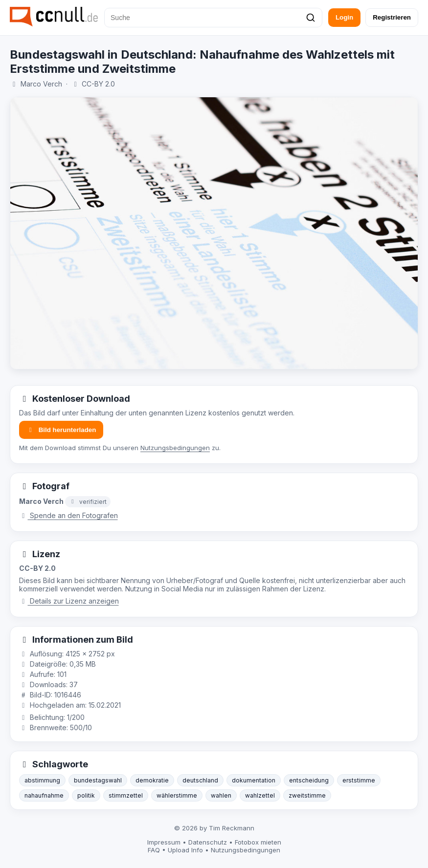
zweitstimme (307, 795)
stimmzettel (126, 795)
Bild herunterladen (61, 430)
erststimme (359, 780)
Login (344, 17)
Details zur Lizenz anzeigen (69, 601)
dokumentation (254, 780)
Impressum (164, 842)
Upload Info (185, 850)
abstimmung (42, 780)
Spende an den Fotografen (68, 515)
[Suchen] (311, 18)
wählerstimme (177, 795)
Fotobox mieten (258, 842)
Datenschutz (208, 842)
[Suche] (213, 18)
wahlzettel (260, 795)
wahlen (221, 795)
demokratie (152, 780)
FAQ (154, 850)
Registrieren (392, 17)
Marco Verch (41, 84)
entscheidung (309, 780)
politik (86, 795)
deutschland (200, 780)
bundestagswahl (98, 780)
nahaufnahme (44, 795)
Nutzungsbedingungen (175, 448)
